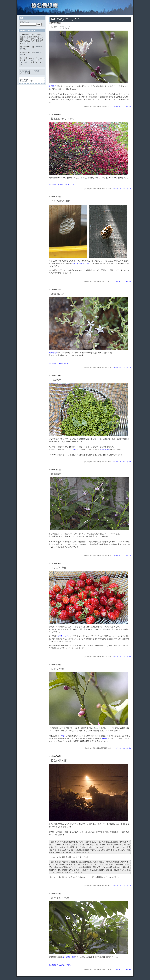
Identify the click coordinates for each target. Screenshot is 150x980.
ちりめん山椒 (105, 449)
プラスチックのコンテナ (81, 264)
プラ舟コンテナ (64, 636)
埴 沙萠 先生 (69, 957)
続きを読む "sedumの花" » (58, 363)
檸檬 (63, 736)
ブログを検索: (25, 22)
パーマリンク (117, 106)
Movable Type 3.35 (26, 81)
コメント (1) (127, 555)
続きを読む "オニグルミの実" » (60, 965)
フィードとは (25, 73)
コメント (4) (127, 462)
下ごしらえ (72, 449)
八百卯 (104, 739)
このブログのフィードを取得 (30, 71)
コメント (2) (127, 106)
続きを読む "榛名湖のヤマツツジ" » (61, 184)
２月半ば (52, 86)
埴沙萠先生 (53, 353)
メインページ (32, 60)
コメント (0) (127, 657)
